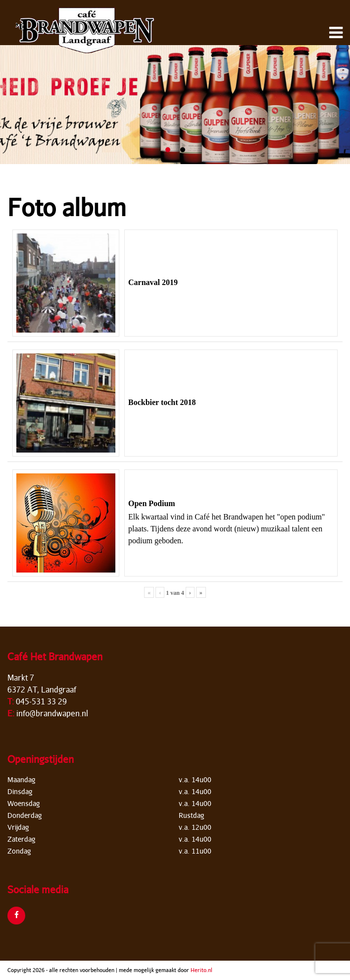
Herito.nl (201, 970)
